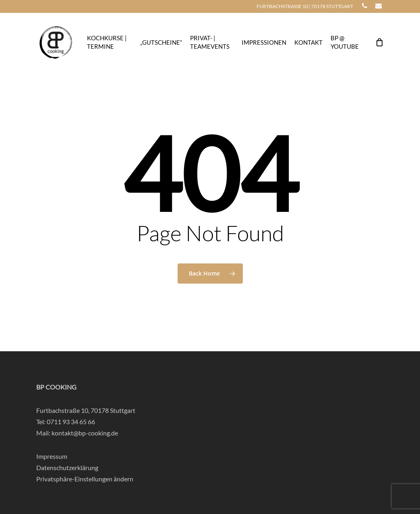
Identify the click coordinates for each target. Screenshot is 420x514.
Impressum (52, 456)
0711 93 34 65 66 (71, 422)
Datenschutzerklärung (67, 467)
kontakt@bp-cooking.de (85, 433)
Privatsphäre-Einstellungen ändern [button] (85, 479)
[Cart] (379, 42)
